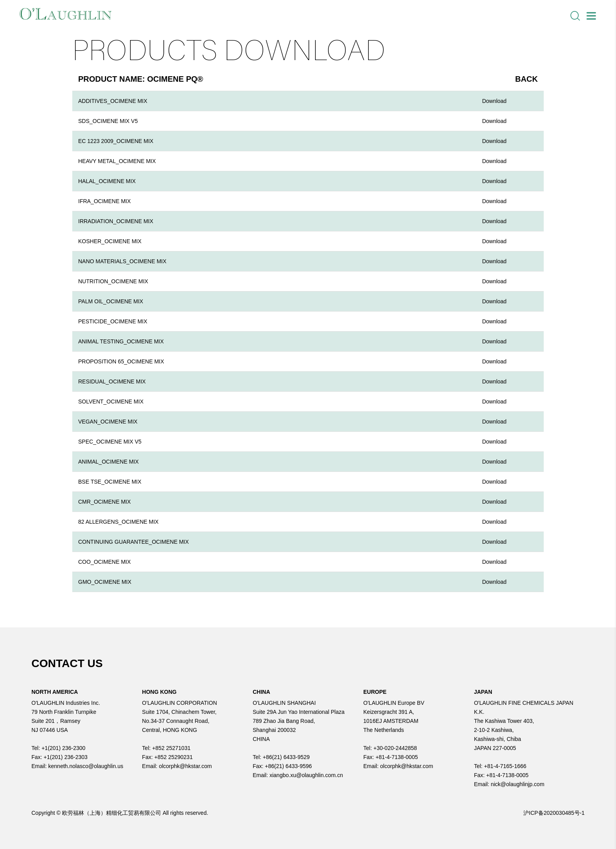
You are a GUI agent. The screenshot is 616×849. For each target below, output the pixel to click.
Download (494, 101)
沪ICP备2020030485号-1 (554, 813)
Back (526, 79)
